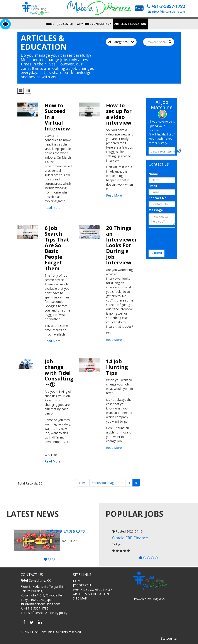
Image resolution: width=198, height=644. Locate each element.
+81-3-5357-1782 (166, 6)
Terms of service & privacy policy (44, 613)
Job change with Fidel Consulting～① (59, 373)
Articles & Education (130, 24)
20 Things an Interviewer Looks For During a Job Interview (122, 245)
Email (154, 186)
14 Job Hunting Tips (117, 367)
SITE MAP (80, 598)
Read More (52, 208)
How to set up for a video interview (119, 114)
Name (155, 174)
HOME (78, 581)
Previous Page (104, 483)
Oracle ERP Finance (130, 538)
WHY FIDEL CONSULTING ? (92, 590)
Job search (65, 24)
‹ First (83, 483)
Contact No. (159, 198)
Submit (157, 253)
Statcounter (169, 638)
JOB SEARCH (82, 585)
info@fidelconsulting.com (167, 12)
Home (50, 24)
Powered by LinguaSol (150, 599)
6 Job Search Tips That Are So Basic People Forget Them (57, 248)
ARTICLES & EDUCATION (91, 594)
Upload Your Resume (163, 151)
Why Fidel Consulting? (94, 24)
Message (157, 210)
